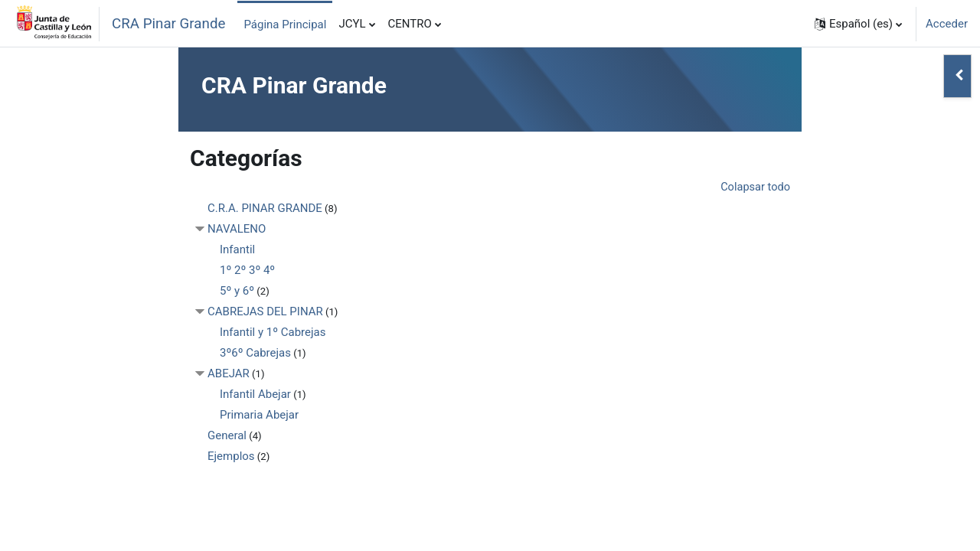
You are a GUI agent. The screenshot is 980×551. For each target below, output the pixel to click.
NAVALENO (237, 230)
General (227, 436)
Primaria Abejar (259, 416)
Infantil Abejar (255, 395)
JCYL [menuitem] (352, 24)
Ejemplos (231, 457)
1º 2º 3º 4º (247, 271)
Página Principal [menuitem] (285, 24)
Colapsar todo (754, 187)
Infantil (237, 250)
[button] (858, 24)
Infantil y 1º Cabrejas (273, 333)
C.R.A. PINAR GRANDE (265, 209)
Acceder (947, 24)
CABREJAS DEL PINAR (265, 312)
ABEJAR (229, 374)
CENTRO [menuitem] (410, 24)
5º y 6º (237, 292)
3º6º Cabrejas (255, 354)
